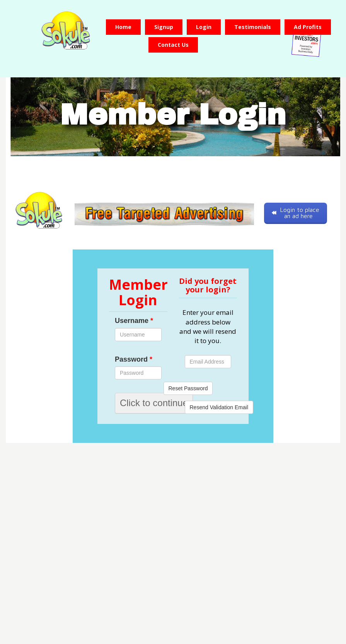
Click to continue (154, 403)
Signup (164, 27)
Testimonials (253, 27)
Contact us (173, 45)
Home (123, 27)
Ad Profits (308, 27)
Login (204, 27)
